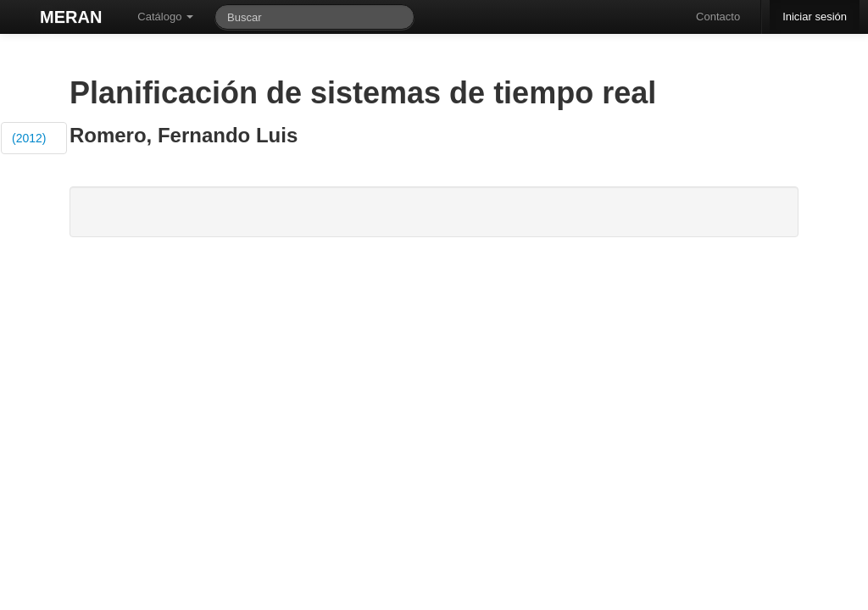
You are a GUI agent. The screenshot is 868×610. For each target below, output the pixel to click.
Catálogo (165, 17)
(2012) (29, 138)
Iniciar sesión (815, 17)
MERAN (71, 17)
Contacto (718, 17)
